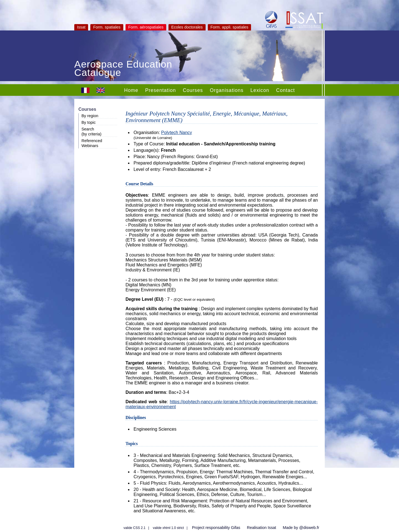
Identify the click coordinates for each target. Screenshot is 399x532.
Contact (285, 90)
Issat (81, 27)
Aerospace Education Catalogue (123, 69)
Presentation (161, 90)
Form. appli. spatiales (230, 27)
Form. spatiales (107, 27)
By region (90, 116)
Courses (193, 90)
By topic (89, 122)
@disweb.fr (309, 528)
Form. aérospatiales (146, 27)
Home (131, 90)
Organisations (227, 90)
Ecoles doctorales (187, 27)
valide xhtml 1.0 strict (168, 528)
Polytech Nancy (177, 133)
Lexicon (260, 90)
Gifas (236, 528)
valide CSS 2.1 (135, 528)
